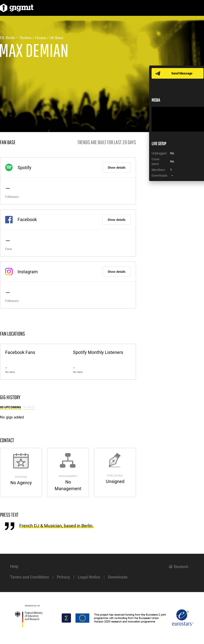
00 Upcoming (11, 407)
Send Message (182, 73)
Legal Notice (89, 577)
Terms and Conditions (30, 577)
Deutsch (181, 567)
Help (14, 566)
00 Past (29, 407)
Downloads (118, 577)
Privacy (63, 577)
